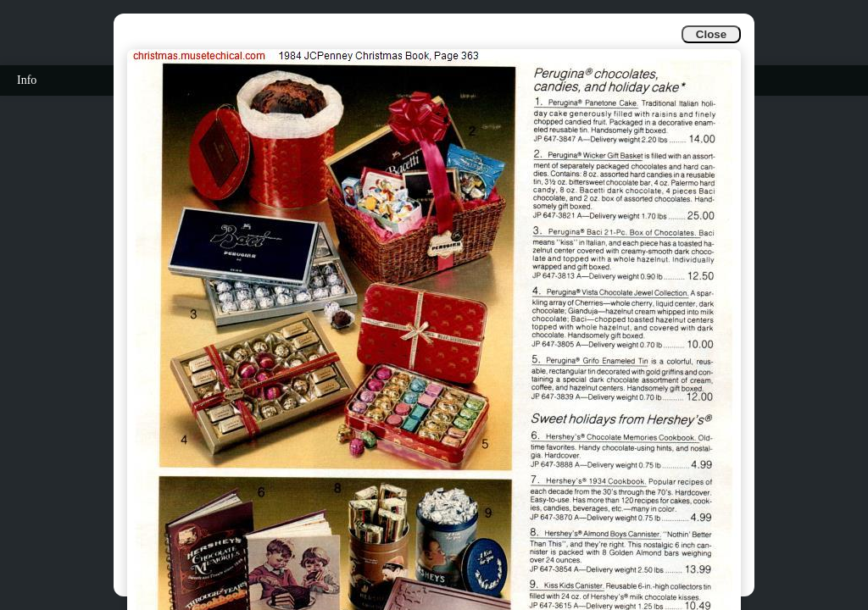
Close (711, 34)
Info (27, 80)
